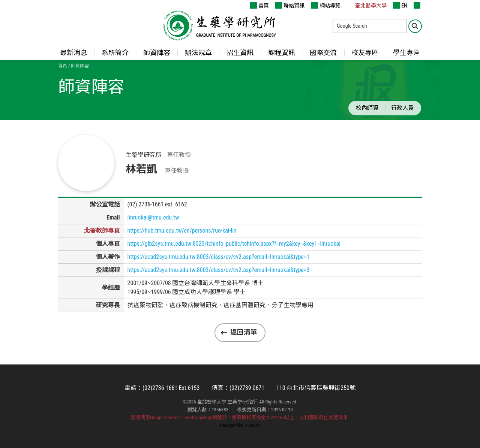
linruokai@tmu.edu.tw (153, 217)
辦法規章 (198, 53)
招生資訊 (240, 53)
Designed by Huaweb (240, 425)
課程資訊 (282, 53)
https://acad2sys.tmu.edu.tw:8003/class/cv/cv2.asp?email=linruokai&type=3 (219, 270)
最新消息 (73, 53)
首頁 (259, 5)
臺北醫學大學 (367, 5)
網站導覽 (326, 5)
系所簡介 (115, 53)
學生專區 (406, 53)
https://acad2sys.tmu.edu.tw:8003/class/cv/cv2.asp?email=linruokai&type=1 (219, 257)
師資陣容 (157, 53)
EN (400, 5)
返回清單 (244, 332)
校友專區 (365, 53)
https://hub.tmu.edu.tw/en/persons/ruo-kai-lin (182, 231)
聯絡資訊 (290, 5)
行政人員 (402, 108)
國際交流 (323, 53)
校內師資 (367, 108)
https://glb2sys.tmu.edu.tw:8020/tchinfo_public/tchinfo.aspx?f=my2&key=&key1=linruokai (234, 244)
